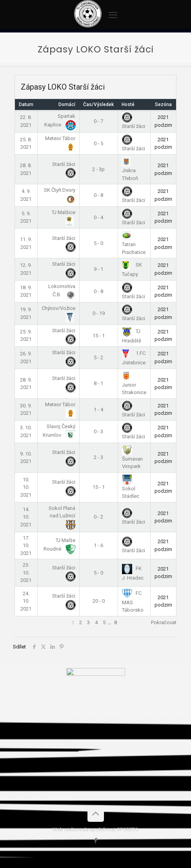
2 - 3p (98, 169)
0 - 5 (98, 143)
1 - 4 (98, 410)
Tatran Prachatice (134, 243)
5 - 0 (98, 243)
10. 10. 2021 (26, 487)
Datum (26, 104)
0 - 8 (98, 195)
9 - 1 (98, 269)
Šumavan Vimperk (132, 458)
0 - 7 (98, 121)
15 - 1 (99, 336)
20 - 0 (99, 601)
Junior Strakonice (134, 384)
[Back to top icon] (96, 814)
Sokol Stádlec (131, 488)
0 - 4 (98, 217)
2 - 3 (98, 457)
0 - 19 (99, 313)
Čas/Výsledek (98, 104)
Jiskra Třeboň (130, 169)
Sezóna (163, 104)
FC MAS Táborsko (133, 601)
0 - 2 (98, 517)
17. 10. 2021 (26, 546)
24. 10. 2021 (26, 601)
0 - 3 (98, 431)
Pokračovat (164, 622)
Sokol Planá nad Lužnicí (62, 516)
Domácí (67, 104)
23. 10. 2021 (26, 573)
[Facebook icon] (95, 841)
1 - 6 (98, 545)
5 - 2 (98, 357)
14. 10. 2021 (26, 517)
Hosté (128, 104)
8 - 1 (98, 383)
